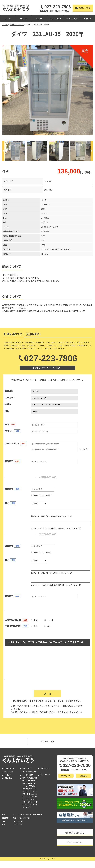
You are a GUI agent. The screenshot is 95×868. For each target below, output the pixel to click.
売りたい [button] (39, 19)
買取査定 (83, 776)
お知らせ (8, 775)
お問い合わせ (83, 8)
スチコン (32, 799)
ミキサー (31, 802)
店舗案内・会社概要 (29, 772)
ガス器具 (26, 799)
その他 (28, 807)
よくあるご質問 (71, 19)
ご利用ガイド (9, 768)
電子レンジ (28, 804)
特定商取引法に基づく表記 (75, 833)
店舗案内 (87, 19)
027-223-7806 (56, 7)
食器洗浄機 (33, 797)
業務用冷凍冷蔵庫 (29, 778)
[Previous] (3, 151)
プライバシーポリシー (56, 701)
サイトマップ (45, 775)
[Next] (92, 151)
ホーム (8, 19)
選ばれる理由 (55, 19)
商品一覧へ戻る (48, 741)
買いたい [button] (24, 19)
